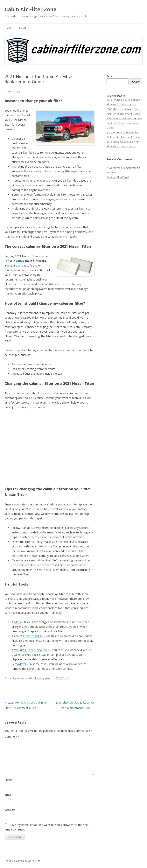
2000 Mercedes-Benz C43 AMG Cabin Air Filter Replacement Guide (124, 123)
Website (10, 810)
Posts (23, 28)
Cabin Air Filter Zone (31, 9)
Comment (12, 736)
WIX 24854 (17, 261)
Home (8, 28)
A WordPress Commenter (121, 168)
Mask (18, 622)
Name (10, 779)
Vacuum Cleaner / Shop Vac (31, 650)
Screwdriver (19, 664)
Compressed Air (33, 636)
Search (111, 76)
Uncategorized (43, 678)
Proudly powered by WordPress (22, 861)
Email (9, 795)
